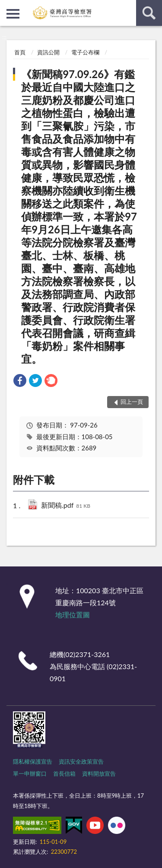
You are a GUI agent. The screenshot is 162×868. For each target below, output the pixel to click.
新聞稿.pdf (66, 506)
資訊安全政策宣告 (81, 761)
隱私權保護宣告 (33, 761)
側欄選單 (13, 14)
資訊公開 (48, 52)
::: (7, 6)
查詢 (149, 13)
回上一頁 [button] (132, 402)
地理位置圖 (73, 615)
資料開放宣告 (99, 774)
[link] (20, 382)
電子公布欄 (85, 52)
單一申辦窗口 (30, 774)
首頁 (20, 52)
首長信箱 (64, 774)
